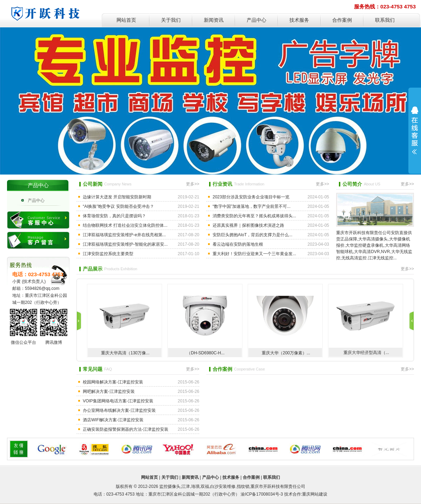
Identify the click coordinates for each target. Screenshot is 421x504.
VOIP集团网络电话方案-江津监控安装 (118, 401)
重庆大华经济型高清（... (366, 353)
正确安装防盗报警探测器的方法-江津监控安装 (126, 429)
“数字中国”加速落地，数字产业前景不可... (252, 206)
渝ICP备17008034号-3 (262, 494)
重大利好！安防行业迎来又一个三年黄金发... (254, 254)
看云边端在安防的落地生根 (238, 244)
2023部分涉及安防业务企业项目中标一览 (251, 197)
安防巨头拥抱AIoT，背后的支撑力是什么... (252, 235)
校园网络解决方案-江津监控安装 (113, 382)
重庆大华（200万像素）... (286, 353)
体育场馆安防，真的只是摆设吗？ (114, 216)
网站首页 (126, 20)
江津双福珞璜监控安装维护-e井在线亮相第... (124, 235)
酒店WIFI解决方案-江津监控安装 (113, 420)
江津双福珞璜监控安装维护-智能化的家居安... (125, 244)
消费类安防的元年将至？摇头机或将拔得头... (254, 216)
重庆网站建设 (315, 494)
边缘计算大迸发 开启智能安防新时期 (117, 197)
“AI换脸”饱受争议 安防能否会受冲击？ (118, 206)
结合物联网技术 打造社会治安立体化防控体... (125, 225)
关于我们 (171, 20)
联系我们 (385, 20)
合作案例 (342, 20)
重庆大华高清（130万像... (125, 353)
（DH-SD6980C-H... (206, 353)
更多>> (193, 184)
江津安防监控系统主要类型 (108, 254)
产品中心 (256, 20)
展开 (415, 130)
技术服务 (299, 20)
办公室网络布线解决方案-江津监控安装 (119, 410)
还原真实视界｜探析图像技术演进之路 (248, 225)
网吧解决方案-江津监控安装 (109, 391)
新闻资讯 (214, 20)
